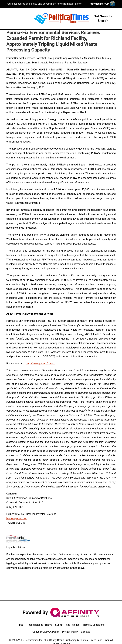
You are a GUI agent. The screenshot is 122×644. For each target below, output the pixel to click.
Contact (85, 632)
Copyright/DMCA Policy (46, 632)
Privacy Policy (70, 632)
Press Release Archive (40, 625)
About (21, 625)
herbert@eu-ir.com (16, 518)
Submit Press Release (67, 625)
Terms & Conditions (94, 625)
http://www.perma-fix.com (41, 364)
